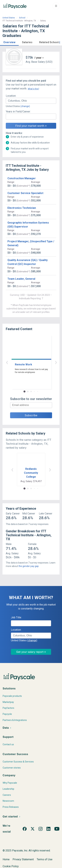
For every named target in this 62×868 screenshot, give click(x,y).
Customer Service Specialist (25, 193)
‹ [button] (27, 362)
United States (9, 18)
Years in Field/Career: (18, 112)
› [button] (35, 362)
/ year (38, 58)
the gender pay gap (29, 566)
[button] (9, 42)
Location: (11, 96)
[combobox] (31, 101)
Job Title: (16, 617)
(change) (25, 106)
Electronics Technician (22, 208)
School (22, 18)
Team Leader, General (21, 279)
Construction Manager (22, 178)
